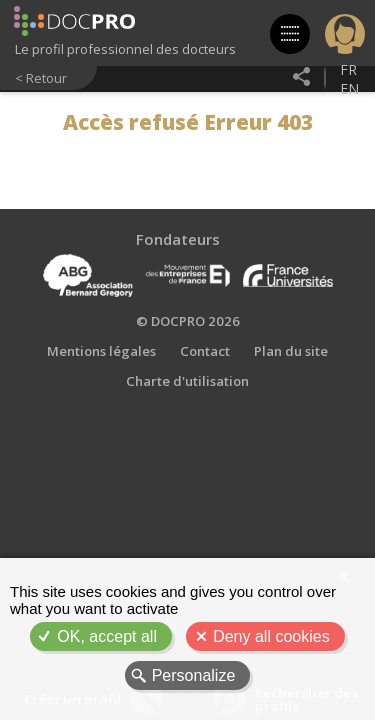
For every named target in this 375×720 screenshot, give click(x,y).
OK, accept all (107, 636)
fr (348, 69)
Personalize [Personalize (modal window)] (194, 675)
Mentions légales (101, 351)
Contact (205, 351)
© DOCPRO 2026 (188, 321)
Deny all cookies (271, 636)
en (349, 88)
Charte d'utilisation (187, 381)
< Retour (41, 78)
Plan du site (291, 351)
